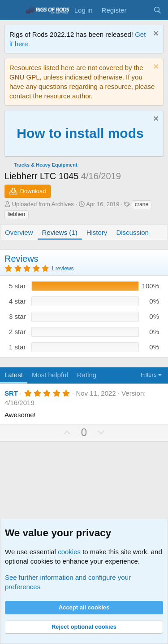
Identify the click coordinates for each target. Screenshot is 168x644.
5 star (17, 286)
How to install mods (80, 133)
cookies (69, 552)
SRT (11, 393)
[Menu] (12, 10)
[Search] (157, 10)
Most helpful (50, 375)
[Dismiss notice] (155, 34)
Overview (19, 232)
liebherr (17, 214)
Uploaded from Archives (43, 204)
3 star (17, 316)
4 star (17, 301)
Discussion (132, 232)
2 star (17, 332)
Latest (14, 375)
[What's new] (140, 10)
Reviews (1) (60, 232)
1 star (17, 347)
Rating (87, 375)
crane (142, 204)
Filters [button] (149, 375)
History (97, 232)
